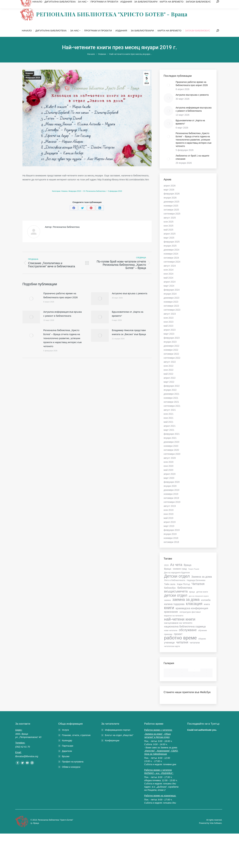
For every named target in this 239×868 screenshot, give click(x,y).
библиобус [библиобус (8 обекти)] (170, 594)
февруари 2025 (172, 248)
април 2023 (170, 336)
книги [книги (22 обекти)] (169, 614)
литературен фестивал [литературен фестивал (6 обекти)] (190, 618)
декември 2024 (171, 256)
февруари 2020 (172, 488)
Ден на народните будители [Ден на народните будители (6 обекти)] (177, 579)
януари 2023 (170, 348)
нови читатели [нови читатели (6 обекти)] (171, 637)
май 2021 (168, 428)
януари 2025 (170, 252)
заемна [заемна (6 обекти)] (167, 607)
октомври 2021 (171, 408)
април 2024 (170, 288)
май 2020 (168, 476)
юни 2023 (169, 328)
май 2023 (168, 332)
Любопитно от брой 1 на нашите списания (192, 164)
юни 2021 (169, 424)
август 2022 (170, 368)
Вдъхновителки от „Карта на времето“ (128, 320)
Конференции (112, 747)
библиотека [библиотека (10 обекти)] (185, 594)
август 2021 (170, 416)
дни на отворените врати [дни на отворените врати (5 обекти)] (199, 602)
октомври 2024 (171, 264)
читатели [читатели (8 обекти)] (195, 649)
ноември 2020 (171, 452)
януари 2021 (170, 444)
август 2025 (170, 224)
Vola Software (216, 830)
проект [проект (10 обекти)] (178, 640)
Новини (29, 80)
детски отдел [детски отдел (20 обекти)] (176, 602)
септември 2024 (172, 268)
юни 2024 (169, 280)
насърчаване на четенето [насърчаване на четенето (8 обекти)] (178, 629)
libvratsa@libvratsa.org (49, 4)
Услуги (65, 736)
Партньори (68, 752)
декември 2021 (171, 400)
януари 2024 (170, 300)
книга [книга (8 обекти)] (207, 611)
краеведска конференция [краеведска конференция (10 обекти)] (192, 615)
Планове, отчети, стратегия (76, 742)
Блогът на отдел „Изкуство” (119, 742)
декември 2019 (171, 496)
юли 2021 (169, 420)
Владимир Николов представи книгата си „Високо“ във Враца (129, 339)
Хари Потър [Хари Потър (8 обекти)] (183, 591)
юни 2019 (169, 520)
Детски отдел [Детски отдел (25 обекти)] (177, 583)
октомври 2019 (171, 504)
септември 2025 (172, 220)
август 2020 (170, 464)
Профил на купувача (73, 768)
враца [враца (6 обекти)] (192, 598)
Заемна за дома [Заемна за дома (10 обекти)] (202, 583)
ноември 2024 (171, 260)
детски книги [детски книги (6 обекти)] (202, 598)
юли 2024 (169, 276)
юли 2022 (169, 372)
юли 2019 (169, 516)
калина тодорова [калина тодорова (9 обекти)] (174, 610)
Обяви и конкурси (71, 773)
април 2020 (170, 480)
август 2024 (170, 272)
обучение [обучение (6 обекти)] (203, 637)
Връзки (66, 763)
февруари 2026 (172, 200)
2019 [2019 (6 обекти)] (166, 572)
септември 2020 (172, 460)
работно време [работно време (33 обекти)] (180, 644)
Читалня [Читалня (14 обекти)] (198, 590)
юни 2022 (169, 376)
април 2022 (170, 384)
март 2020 (169, 484)
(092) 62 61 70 (26, 4)
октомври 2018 (171, 548)
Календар (67, 747)
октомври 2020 (171, 456)
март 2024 (169, 292)
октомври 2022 (171, 360)
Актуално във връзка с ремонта (130, 300)
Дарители (67, 757)
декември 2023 (171, 304)
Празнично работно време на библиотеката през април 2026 (60, 302)
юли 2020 (169, 468)
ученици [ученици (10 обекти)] (169, 649)
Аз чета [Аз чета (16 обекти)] (176, 571)
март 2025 (169, 244)
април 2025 (170, 240)
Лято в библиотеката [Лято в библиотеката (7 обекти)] (175, 587)
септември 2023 (172, 316)
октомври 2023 (171, 312)
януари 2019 (170, 540)
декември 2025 (171, 208)
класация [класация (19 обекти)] (194, 610)
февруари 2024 (172, 296)
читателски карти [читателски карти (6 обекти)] (172, 653)
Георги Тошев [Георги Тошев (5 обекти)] (194, 575)
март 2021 (169, 436)
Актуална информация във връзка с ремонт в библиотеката (62, 320)
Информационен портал (118, 736)
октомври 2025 (171, 216)
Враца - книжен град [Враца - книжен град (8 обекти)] (175, 575)
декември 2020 (171, 448)
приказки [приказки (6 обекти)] (168, 641)
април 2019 (170, 528)
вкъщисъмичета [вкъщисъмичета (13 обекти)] (176, 598)
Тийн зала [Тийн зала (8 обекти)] (170, 591)
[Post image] (31, 305)
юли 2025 (169, 228)
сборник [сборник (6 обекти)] (202, 645)
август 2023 (170, 320)
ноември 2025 (171, 212)
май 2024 (168, 284)
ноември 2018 (171, 544)
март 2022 (169, 388)
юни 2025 (169, 232)
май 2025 (168, 236)
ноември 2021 (171, 404)
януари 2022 (170, 396)
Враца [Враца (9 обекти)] (188, 571)
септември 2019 (172, 508)
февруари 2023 (172, 344)
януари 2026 (170, 204)
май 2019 (168, 524)
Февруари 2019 (33, 84)
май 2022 (168, 380)
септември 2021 (172, 412)
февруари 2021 (172, 440)
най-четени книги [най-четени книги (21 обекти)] (180, 626)
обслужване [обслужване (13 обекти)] (188, 636)
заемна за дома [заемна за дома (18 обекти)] (186, 606)
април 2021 (170, 432)
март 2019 (169, 532)
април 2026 (170, 192)
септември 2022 (172, 364)
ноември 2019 (171, 500)
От (94, 197)
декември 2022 (171, 352)
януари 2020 (170, 492)
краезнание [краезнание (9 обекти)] (171, 618)
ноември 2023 (171, 308)
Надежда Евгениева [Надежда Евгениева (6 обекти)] (196, 587)
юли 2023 (169, 324)
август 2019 (170, 512)
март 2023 (169, 340)
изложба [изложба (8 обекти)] (206, 606)
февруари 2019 (172, 536)
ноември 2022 (171, 356)
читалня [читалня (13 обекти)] (182, 649)
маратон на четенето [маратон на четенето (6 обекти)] (174, 622)
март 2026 (169, 196)
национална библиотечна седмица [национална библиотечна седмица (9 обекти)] (185, 633)
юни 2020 (169, 472)
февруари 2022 (172, 392)
